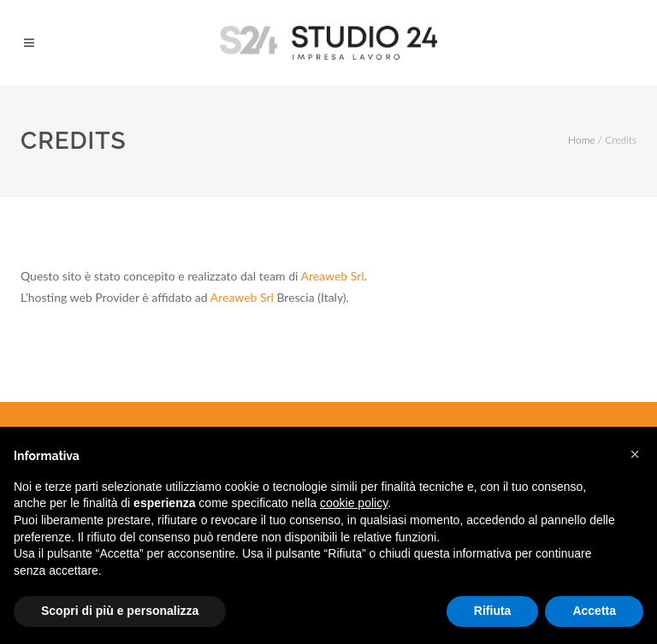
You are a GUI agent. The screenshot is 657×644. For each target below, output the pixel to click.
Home (581, 140)
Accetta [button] (594, 611)
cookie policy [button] (354, 503)
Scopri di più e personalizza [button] (120, 611)
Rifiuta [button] (493, 611)
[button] (635, 454)
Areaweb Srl (332, 276)
